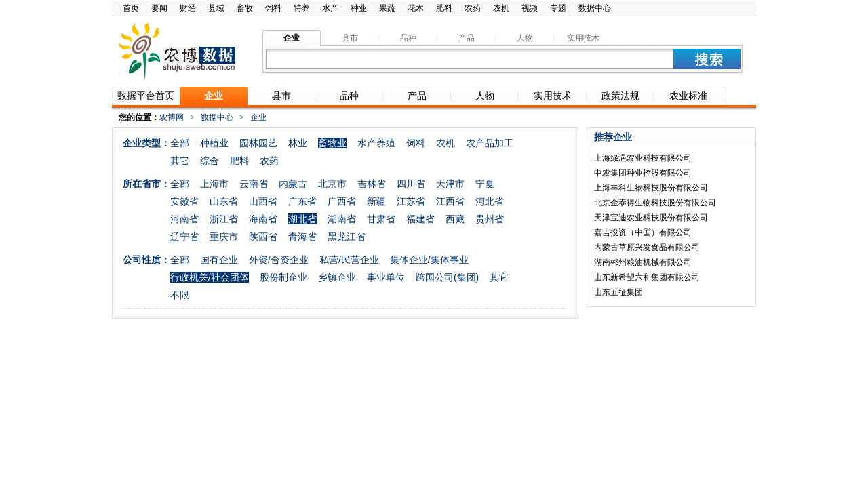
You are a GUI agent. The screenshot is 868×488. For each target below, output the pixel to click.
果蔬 (387, 8)
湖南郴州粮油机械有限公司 (643, 262)
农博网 (172, 117)
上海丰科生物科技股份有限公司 (651, 188)
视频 (530, 8)
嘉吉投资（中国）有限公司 (643, 232)
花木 (416, 8)
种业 (359, 8)
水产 (330, 8)
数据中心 (595, 8)
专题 (558, 8)
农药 (473, 8)
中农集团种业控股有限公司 (643, 173)
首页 (131, 8)
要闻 (159, 8)
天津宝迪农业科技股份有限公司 (651, 218)
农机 (501, 8)
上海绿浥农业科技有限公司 (643, 158)
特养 (302, 8)
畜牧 (245, 8)
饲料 (273, 8)
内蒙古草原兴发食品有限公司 (647, 247)
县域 (216, 8)
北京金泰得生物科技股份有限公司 (655, 203)
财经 (188, 8)
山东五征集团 (618, 292)
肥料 (444, 8)
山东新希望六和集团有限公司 (647, 277)
